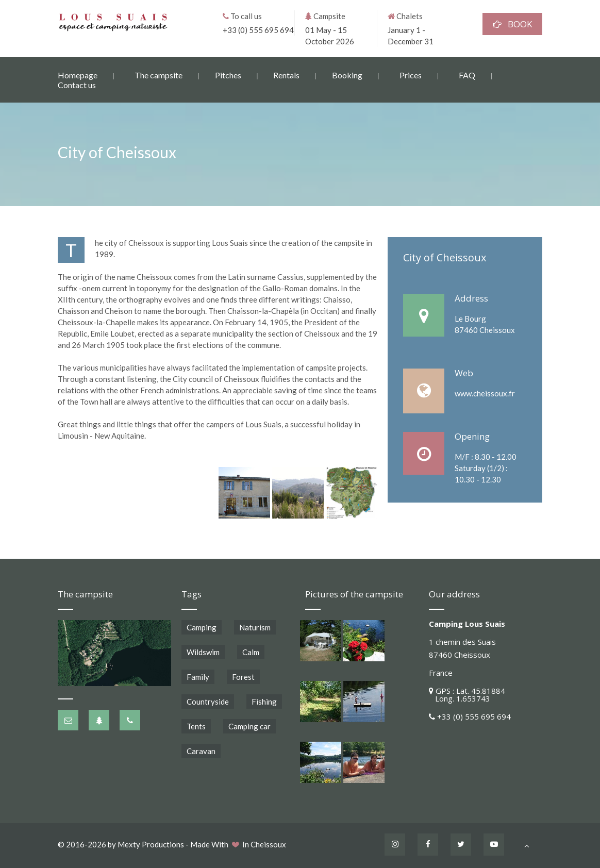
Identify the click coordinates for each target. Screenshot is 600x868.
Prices (411, 74)
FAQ (467, 74)
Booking (347, 74)
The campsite (159, 74)
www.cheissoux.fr (485, 393)
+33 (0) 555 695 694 (258, 29)
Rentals (286, 74)
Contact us (77, 84)
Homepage (78, 74)
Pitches (228, 74)
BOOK (512, 23)
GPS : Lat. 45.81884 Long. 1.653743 (467, 695)
